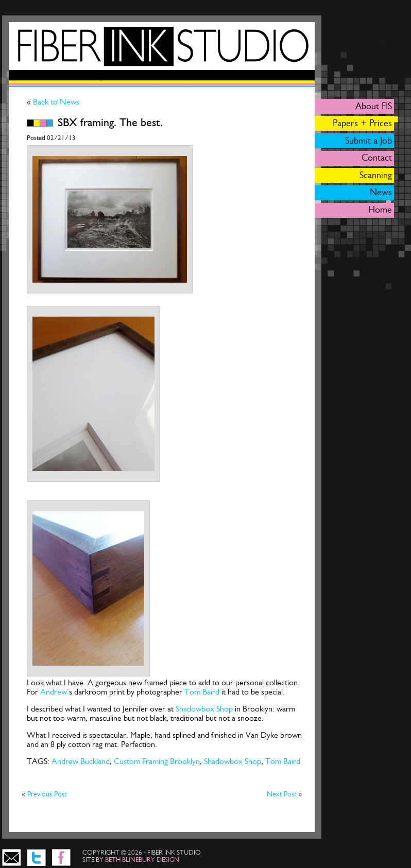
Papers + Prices (362, 123)
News (381, 192)
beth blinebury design (142, 860)
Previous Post (47, 794)
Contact (377, 158)
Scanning (376, 175)
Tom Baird (202, 692)
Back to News (55, 102)
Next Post (282, 794)
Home (380, 210)
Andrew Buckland (81, 761)
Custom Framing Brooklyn (157, 761)
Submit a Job (369, 141)
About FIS (374, 106)
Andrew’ (55, 692)
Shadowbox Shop (204, 709)
